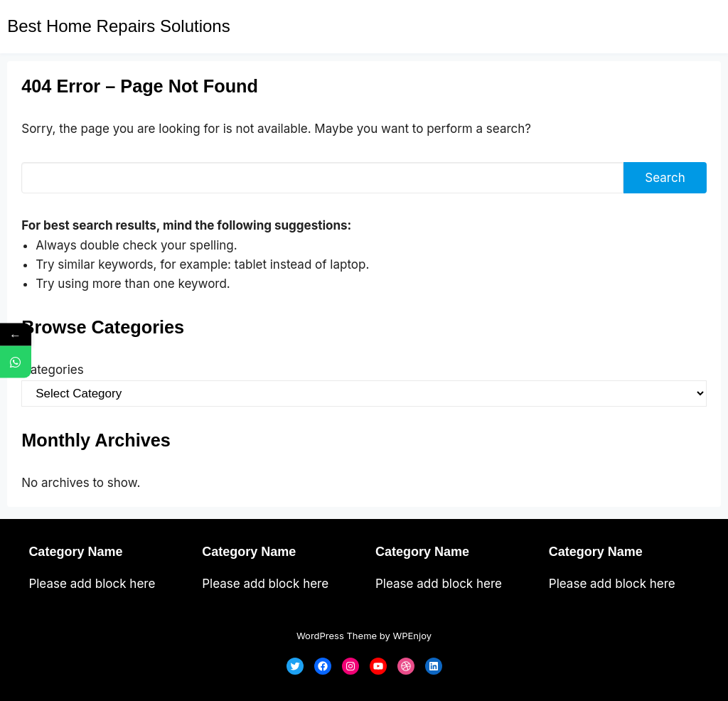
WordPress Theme (337, 636)
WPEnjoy (412, 636)
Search (665, 178)
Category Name (75, 552)
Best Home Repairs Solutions (118, 26)
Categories (52, 370)
